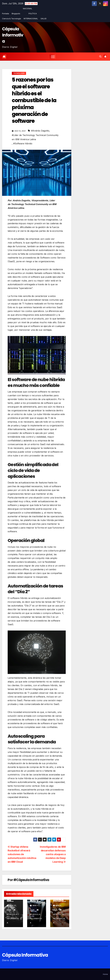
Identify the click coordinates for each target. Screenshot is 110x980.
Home (105, 974)
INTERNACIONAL (31, 19)
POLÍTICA (33, 14)
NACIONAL (28, 8)
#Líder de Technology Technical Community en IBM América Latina (35, 137)
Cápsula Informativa (13, 35)
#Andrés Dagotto (40, 131)
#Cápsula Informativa (31, 880)
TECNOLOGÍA (19, 73)
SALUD (44, 19)
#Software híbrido (23, 143)
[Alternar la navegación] (53, 57)
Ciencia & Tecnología (11, 19)
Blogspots (16, 14)
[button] (100, 57)
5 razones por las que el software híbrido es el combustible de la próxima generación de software (34, 100)
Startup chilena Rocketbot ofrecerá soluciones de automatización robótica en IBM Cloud (22, 854)
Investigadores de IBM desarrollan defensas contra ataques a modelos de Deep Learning (53, 854)
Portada (5, 14)
